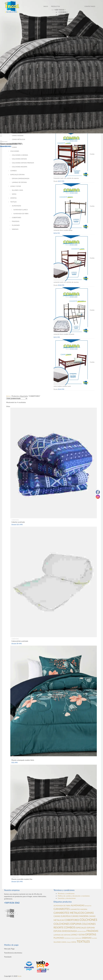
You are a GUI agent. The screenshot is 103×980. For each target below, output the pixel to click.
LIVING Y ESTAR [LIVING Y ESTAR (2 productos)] (78, 935)
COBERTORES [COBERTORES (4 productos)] (72, 920)
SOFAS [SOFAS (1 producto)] (74, 942)
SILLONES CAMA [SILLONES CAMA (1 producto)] (60, 942)
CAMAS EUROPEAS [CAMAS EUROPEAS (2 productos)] (62, 916)
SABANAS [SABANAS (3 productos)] (87, 938)
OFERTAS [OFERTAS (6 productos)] (91, 934)
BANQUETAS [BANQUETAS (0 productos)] (88, 906)
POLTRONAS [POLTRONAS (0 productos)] (68, 938)
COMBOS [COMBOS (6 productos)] (70, 927)
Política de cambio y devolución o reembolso (74, 896)
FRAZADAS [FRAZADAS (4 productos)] (92, 931)
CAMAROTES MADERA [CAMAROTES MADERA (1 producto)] (79, 909)
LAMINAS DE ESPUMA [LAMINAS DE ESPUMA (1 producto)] (62, 935)
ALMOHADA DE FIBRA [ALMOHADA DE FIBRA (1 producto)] (62, 906)
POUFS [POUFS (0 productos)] (73, 938)
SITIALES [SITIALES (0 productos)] (69, 942)
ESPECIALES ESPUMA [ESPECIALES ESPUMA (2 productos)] (85, 928)
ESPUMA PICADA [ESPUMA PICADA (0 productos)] (82, 931)
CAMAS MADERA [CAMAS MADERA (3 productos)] (80, 916)
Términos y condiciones (66, 893)
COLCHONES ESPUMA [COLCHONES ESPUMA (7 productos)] (67, 924)
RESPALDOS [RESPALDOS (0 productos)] (78, 938)
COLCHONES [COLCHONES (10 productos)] (88, 920)
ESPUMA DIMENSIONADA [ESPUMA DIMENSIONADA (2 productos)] (65, 931)
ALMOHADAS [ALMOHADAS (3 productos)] (78, 905)
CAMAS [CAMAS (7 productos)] (89, 913)
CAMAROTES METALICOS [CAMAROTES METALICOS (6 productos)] (69, 913)
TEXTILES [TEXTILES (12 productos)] (83, 941)
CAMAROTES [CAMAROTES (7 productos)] (62, 909)
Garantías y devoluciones (67, 898)
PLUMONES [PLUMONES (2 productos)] (59, 938)
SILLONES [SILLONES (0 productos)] (94, 938)
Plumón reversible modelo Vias (11, 144)
